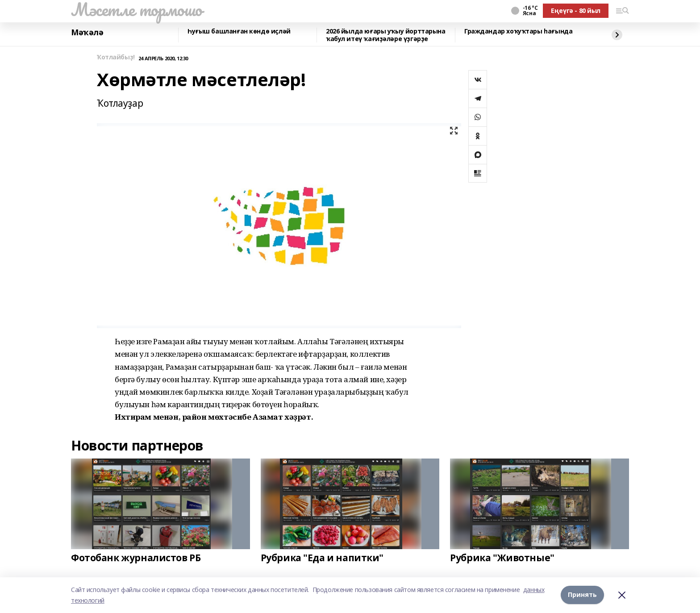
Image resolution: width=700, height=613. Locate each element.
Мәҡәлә (87, 33)
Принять (582, 595)
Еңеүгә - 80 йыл (576, 10)
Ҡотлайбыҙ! (116, 57)
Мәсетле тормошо (137, 9)
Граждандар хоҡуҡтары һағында (518, 31)
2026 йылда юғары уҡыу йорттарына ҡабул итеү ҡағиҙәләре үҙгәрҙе (386, 35)
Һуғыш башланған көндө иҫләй (239, 31)
